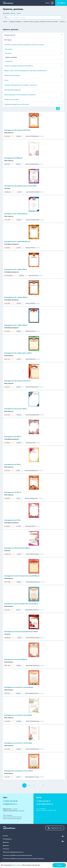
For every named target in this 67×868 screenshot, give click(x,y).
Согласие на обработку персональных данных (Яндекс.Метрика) (23, 859)
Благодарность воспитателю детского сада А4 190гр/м (22, 576)
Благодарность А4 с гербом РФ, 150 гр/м (17, 241)
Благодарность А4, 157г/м (13, 464)
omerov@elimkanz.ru (45, 804)
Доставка (6, 842)
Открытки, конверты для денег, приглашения (19, 66)
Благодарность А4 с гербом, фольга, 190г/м (18, 353)
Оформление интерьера (12, 75)
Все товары (8, 40)
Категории (6, 13)
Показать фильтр (10, 35)
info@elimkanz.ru (10, 804)
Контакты (6, 849)
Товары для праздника (15, 22)
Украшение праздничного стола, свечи (17, 104)
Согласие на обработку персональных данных (18, 855)
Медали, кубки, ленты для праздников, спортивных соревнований (25, 71)
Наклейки (8, 53)
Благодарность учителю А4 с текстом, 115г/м (19, 771)
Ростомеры (9, 49)
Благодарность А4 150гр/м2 (13, 158)
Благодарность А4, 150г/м (13, 436)
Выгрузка (6, 845)
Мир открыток (9, 133)
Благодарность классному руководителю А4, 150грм (21, 631)
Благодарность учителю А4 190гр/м (16, 659)
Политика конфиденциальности (13, 852)
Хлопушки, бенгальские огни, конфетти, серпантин (21, 85)
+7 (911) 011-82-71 (43, 801)
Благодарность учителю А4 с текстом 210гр (18, 743)
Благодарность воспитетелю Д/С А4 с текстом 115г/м (21, 604)
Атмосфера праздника (12, 244)
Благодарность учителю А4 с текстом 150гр (18, 715)
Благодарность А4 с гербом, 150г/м (16, 269)
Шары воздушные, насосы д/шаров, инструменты (20, 95)
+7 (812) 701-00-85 (10, 801)
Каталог (5, 22)
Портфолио (9, 61)
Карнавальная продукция (13, 90)
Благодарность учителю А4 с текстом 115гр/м (19, 687)
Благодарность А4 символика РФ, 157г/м (17, 130)
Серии (19, 13)
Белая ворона (9, 355)
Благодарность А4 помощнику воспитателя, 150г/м (21, 186)
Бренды (13, 13)
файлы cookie (16, 865)
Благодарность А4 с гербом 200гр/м (16, 214)
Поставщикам (7, 839)
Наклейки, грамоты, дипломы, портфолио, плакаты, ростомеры (41, 22)
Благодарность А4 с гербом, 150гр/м (16, 297)
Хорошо (59, 865)
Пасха (6, 80)
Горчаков (7, 188)
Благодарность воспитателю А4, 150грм (17, 548)
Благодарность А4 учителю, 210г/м (16, 409)
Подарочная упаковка (11, 99)
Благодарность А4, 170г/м (13, 520)
